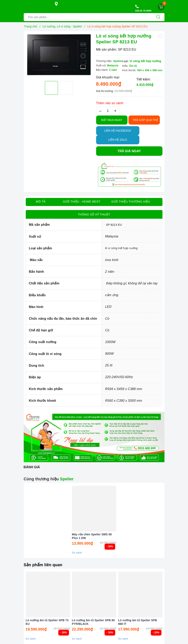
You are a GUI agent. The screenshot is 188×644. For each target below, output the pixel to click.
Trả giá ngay (129, 151)
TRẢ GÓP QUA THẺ (145, 120)
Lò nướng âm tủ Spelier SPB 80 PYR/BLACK (93, 622)
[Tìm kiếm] (158, 17)
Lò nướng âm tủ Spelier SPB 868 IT (138, 622)
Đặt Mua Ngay (112, 120)
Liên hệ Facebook (118, 131)
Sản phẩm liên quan (43, 565)
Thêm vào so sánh (110, 103)
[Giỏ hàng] (161, 7)
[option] (59, 55)
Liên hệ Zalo (118, 140)
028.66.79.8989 (143, 11)
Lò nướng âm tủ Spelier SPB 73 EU (47, 622)
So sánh (77, 553)
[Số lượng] (108, 111)
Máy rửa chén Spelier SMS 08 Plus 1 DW (92, 536)
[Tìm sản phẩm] (88, 17)
